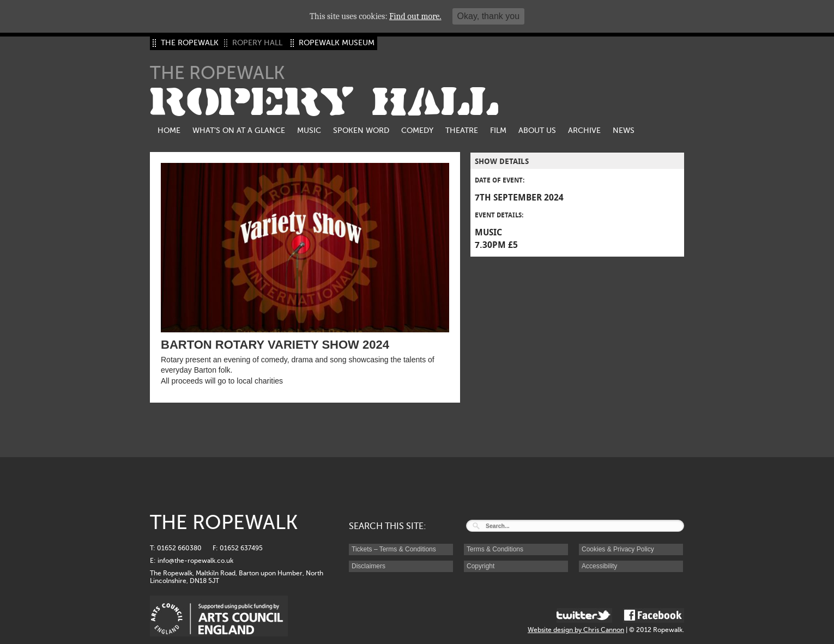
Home (169, 130)
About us (537, 130)
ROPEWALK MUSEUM (337, 43)
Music (309, 130)
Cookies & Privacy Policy (618, 549)
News (624, 130)
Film (498, 130)
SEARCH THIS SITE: (388, 526)
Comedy (417, 130)
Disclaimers (368, 566)
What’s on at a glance (239, 130)
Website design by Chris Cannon (576, 630)
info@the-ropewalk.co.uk (195, 561)
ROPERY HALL (324, 102)
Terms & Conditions (495, 549)
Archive (584, 130)
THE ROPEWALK (190, 43)
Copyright (481, 566)
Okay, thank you (488, 16)
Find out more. (415, 16)
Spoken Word (361, 130)
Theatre (462, 130)
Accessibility (599, 566)
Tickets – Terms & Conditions (394, 549)
